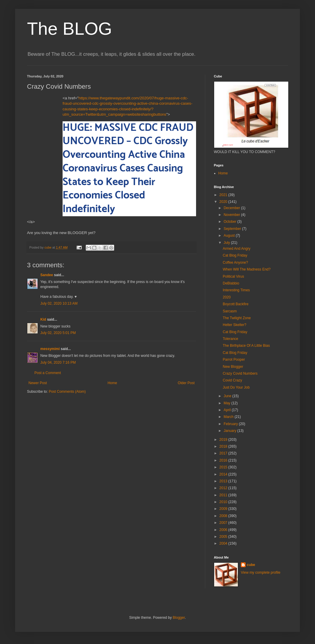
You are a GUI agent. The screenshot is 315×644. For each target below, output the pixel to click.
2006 (224, 530)
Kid (43, 319)
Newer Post (38, 383)
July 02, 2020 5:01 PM (58, 333)
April (228, 410)
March (229, 417)
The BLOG (70, 29)
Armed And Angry (237, 249)
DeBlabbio (231, 283)
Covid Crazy (232, 380)
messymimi (50, 349)
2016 (224, 460)
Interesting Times (236, 290)
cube (251, 565)
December (232, 208)
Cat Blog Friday (235, 255)
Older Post (186, 383)
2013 (224, 481)
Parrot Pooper (234, 360)
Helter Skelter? (234, 325)
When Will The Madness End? (247, 269)
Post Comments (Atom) (67, 392)
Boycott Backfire (236, 304)
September (233, 229)
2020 (224, 202)
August (230, 236)
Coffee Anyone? (235, 263)
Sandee (47, 275)
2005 (224, 537)
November (232, 215)
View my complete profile (261, 573)
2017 (224, 453)
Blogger (179, 618)
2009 (224, 509)
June (228, 396)
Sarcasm (230, 311)
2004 (224, 543)
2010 (224, 502)
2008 (224, 516)
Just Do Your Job (236, 387)
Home (112, 383)
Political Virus (233, 276)
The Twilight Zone (237, 318)
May (227, 403)
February (231, 424)
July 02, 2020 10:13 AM (59, 303)
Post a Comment (48, 373)
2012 (224, 488)
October (230, 222)
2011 (224, 495)
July (227, 243)
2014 (224, 474)
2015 (224, 467)
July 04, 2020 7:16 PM (58, 362)
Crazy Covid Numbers (240, 373)
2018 (224, 446)
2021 (224, 195)
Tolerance (230, 339)
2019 (224, 440)
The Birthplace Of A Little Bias (246, 346)
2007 (224, 523)
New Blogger (233, 367)
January (230, 431)
